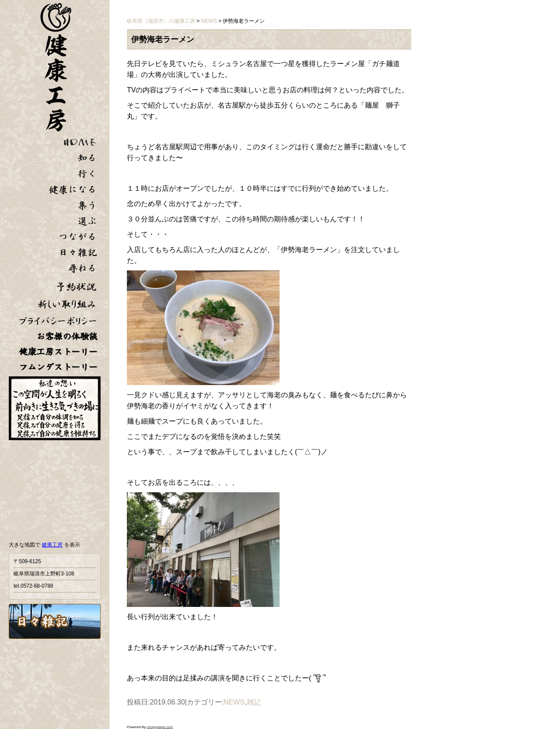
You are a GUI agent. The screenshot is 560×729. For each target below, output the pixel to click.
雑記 (254, 702)
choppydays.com (160, 727)
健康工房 (52, 545)
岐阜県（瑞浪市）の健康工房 (161, 21)
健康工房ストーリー (58, 352)
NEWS (234, 702)
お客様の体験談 (67, 336)
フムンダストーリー (58, 367)
